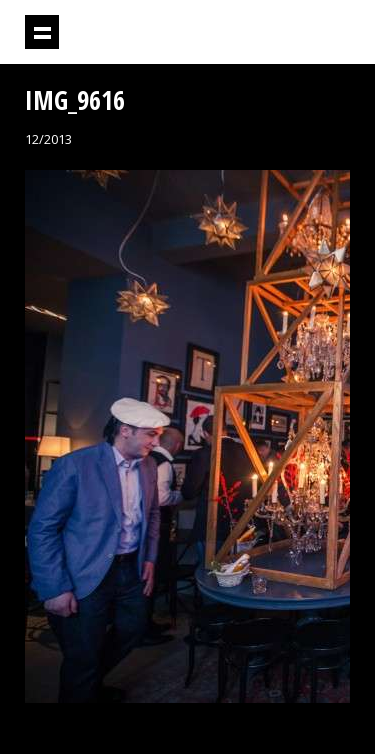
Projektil (239, 32)
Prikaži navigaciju (42, 32)
